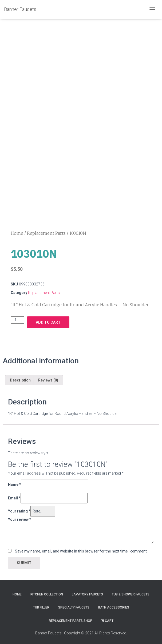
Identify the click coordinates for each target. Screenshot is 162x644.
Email (14, 496)
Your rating (19, 510)
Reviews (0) (48, 378)
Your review (20, 518)
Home (17, 232)
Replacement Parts (46, 232)
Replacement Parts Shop (71, 619)
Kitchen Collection (47, 593)
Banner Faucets (48, 631)
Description (20, 378)
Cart (107, 619)
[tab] (20, 378)
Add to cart (48, 321)
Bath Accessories (114, 606)
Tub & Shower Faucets (131, 593)
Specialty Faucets (74, 606)
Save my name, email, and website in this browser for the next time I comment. (81, 550)
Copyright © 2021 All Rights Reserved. (96, 631)
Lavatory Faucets (87, 593)
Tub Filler (41, 606)
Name (15, 483)
